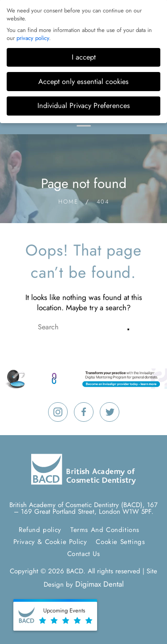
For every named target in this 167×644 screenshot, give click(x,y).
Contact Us (84, 554)
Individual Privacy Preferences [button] (84, 106)
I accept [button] (84, 57)
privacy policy (33, 38)
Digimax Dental (100, 584)
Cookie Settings (120, 542)
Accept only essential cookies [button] (83, 82)
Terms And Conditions (105, 530)
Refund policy (40, 530)
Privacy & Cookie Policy (50, 542)
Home (68, 202)
